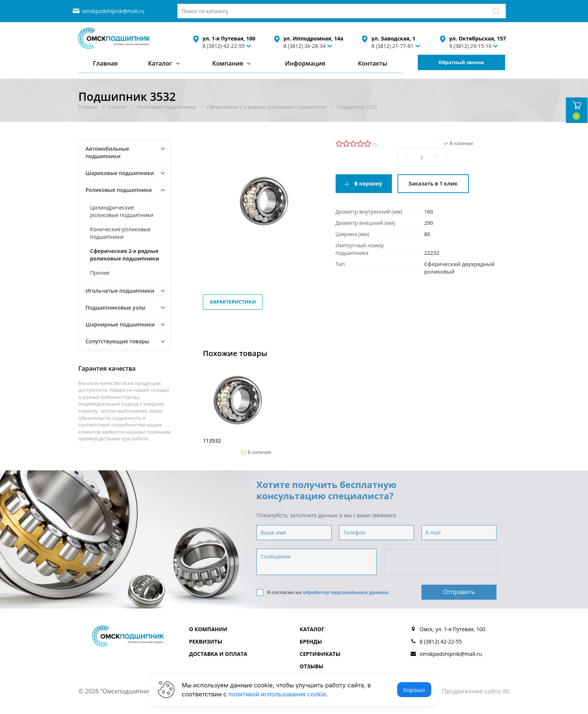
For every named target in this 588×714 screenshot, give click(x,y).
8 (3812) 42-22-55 (224, 46)
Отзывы (311, 666)
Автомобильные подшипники (107, 152)
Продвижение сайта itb (476, 691)
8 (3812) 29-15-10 (470, 46)
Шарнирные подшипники (120, 324)
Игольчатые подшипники (120, 291)
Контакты (373, 63)
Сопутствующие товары (117, 341)
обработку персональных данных (346, 592)
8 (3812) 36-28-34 (305, 46)
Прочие (100, 273)
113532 (212, 441)
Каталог (160, 63)
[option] (237, 410)
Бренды (311, 641)
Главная (105, 63)
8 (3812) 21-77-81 (392, 46)
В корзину (368, 183)
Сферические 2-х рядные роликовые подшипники (125, 255)
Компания (228, 63)
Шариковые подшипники (120, 173)
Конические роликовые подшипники (120, 233)
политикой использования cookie (277, 694)
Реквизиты (205, 641)
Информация (305, 63)
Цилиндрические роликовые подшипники (122, 211)
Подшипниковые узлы (115, 308)
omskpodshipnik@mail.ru (113, 11)
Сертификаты (320, 654)
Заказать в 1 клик (433, 183)
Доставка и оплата (218, 654)
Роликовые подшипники (119, 190)
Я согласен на (323, 592)
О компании (208, 629)
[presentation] (441, 562)
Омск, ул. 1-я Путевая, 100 (452, 629)
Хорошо (414, 690)
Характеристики (233, 302)
